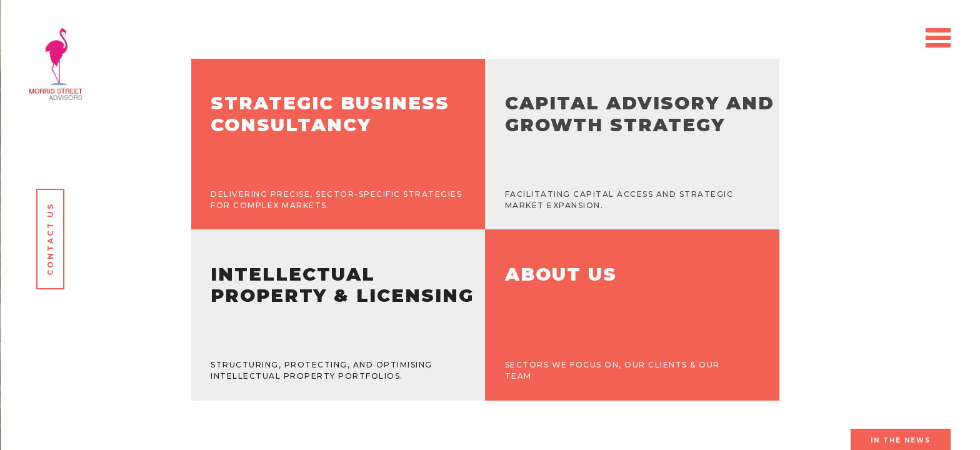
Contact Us (50, 239)
